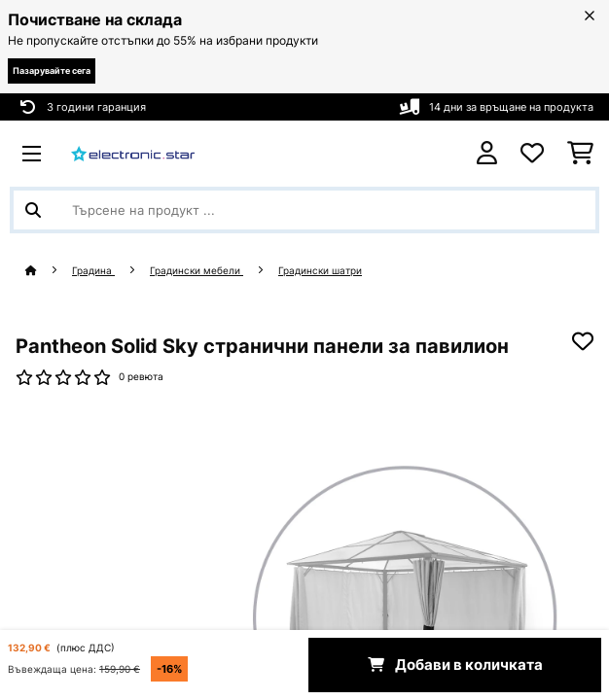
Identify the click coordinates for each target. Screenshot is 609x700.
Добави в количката (455, 665)
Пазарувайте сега (52, 70)
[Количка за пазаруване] (580, 154)
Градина (93, 271)
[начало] (49, 271)
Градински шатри (320, 271)
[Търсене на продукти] (304, 210)
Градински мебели (197, 271)
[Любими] (532, 154)
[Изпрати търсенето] (33, 210)
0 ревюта (141, 377)
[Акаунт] (487, 153)
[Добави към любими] (583, 341)
